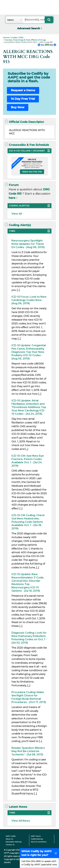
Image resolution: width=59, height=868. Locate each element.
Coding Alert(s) (18, 225)
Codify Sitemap (37, 839)
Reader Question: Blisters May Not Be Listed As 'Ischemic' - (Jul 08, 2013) (28, 751)
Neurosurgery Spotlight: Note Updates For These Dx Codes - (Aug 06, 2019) (28, 244)
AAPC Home (36, 836)
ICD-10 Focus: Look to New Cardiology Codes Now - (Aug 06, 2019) (29, 300)
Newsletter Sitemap (14, 842)
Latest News (16, 807)
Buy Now (18, 107)
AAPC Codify (11, 836)
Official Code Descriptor (25, 122)
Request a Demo (23, 90)
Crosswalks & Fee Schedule (27, 145)
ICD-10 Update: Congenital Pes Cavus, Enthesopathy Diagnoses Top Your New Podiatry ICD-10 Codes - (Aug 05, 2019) (29, 352)
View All (17, 214)
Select (10, 20)
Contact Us (10, 845)
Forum (12, 185)
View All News (21, 821)
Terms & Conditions (39, 842)
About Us (9, 839)
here (12, 198)
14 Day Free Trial (23, 99)
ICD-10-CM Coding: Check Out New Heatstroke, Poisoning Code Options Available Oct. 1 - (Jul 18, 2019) (28, 522)
